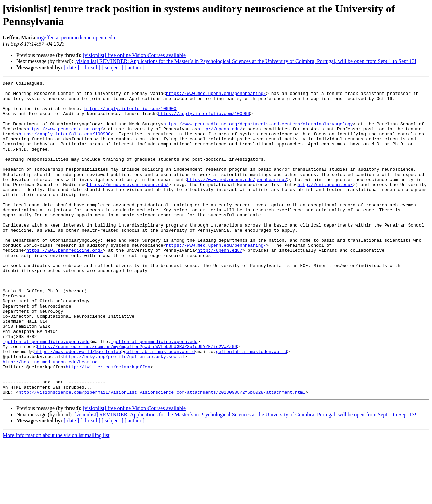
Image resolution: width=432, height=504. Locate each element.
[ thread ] (90, 67)
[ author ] (135, 67)
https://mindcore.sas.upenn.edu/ (128, 206)
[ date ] (71, 67)
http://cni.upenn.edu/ (325, 206)
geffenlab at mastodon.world (159, 406)
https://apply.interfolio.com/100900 (130, 114)
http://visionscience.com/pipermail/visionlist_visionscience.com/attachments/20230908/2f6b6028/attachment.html (162, 455)
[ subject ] (112, 67)
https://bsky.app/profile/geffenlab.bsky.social (124, 412)
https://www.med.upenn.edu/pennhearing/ (216, 96)
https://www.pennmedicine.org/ (64, 139)
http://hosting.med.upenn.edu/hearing (50, 418)
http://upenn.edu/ (220, 139)
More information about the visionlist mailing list (56, 498)
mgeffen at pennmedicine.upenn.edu (76, 38)
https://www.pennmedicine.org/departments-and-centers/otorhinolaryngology (258, 133)
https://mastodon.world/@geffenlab (78, 406)
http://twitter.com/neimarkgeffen (108, 424)
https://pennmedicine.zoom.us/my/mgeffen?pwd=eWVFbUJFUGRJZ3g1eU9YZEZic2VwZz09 (137, 400)
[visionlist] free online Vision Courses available (134, 55)
